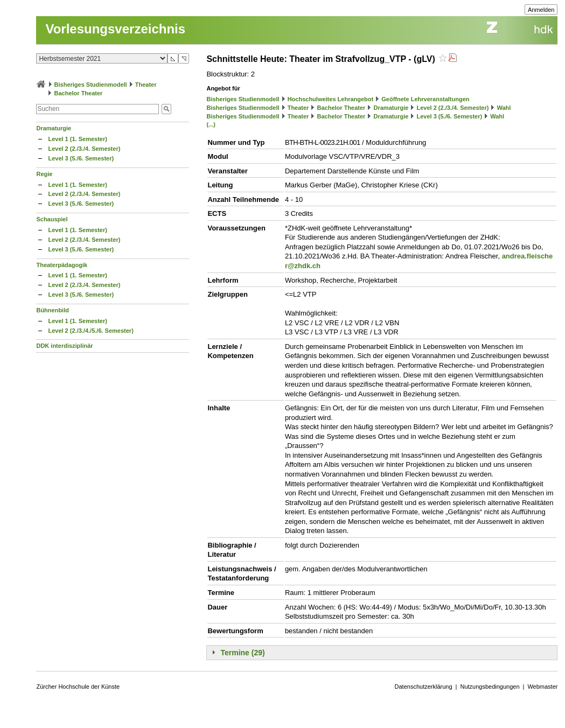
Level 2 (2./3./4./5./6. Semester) (90, 331)
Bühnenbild (53, 310)
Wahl (504, 108)
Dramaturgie (54, 128)
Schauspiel (52, 219)
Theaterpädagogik (62, 265)
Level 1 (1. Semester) (77, 139)
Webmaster (542, 687)
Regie (44, 174)
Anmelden (541, 10)
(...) (211, 124)
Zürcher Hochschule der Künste (78, 687)
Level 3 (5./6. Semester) (81, 158)
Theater (146, 85)
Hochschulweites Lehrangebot (331, 99)
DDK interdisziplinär (64, 346)
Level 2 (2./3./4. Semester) (84, 149)
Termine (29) (242, 653)
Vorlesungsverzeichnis (115, 29)
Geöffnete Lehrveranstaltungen (425, 99)
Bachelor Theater (79, 93)
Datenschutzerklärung (424, 687)
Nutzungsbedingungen (490, 687)
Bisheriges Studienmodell (91, 85)
